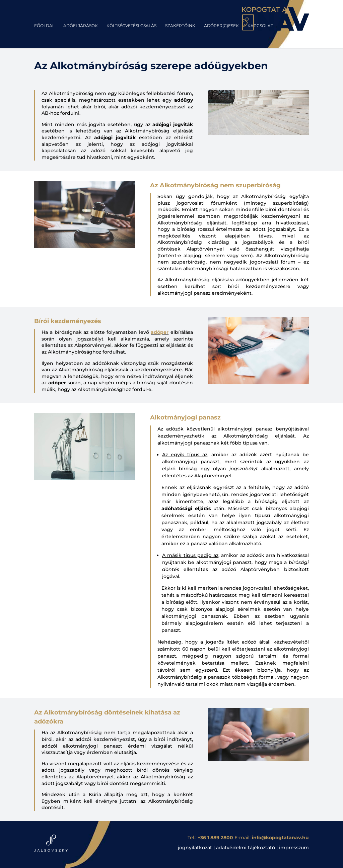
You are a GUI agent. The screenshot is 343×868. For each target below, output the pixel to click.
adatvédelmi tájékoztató (246, 848)
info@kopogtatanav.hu (280, 838)
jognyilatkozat (195, 848)
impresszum (294, 848)
